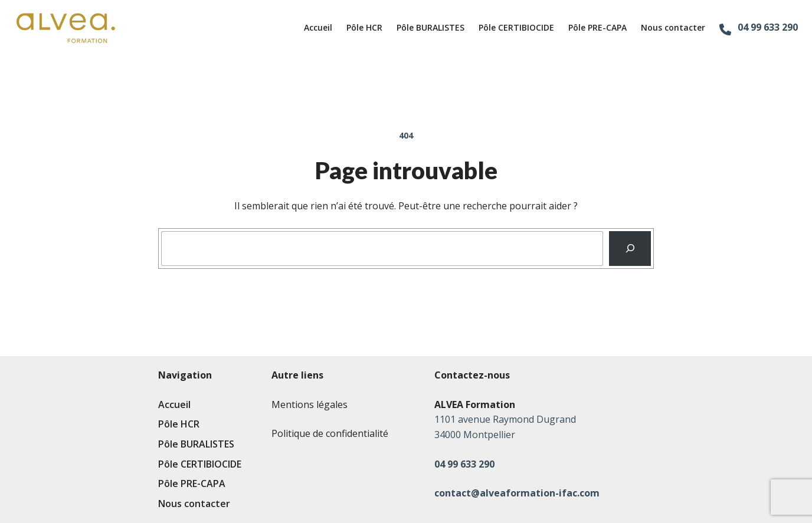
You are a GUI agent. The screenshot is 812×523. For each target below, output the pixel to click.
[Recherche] (630, 249)
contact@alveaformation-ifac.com (517, 493)
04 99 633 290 (768, 27)
